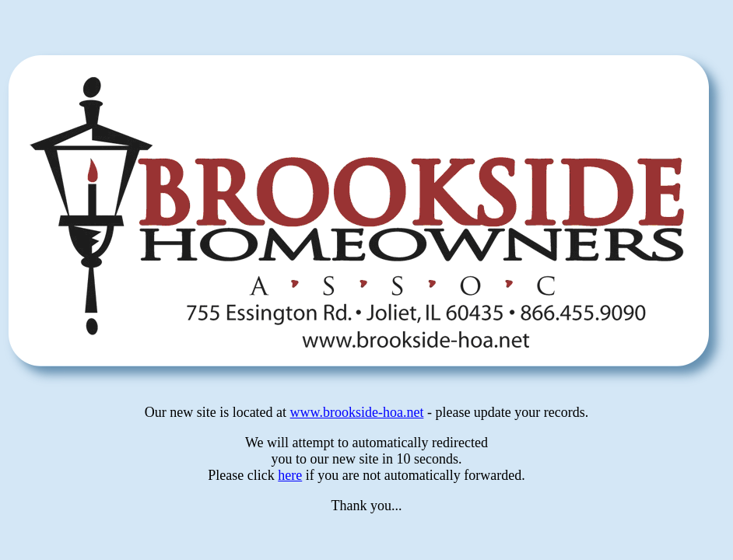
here (290, 475)
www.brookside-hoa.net (357, 412)
